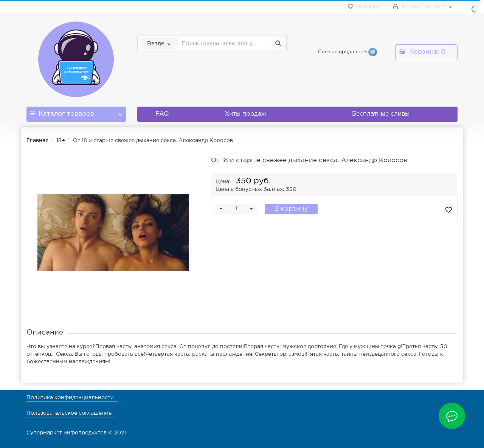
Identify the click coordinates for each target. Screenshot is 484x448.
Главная (37, 141)
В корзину (291, 209)
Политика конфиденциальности (70, 398)
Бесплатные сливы (381, 114)
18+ (61, 141)
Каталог (76, 112)
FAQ (162, 114)
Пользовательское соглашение (69, 413)
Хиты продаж (246, 114)
